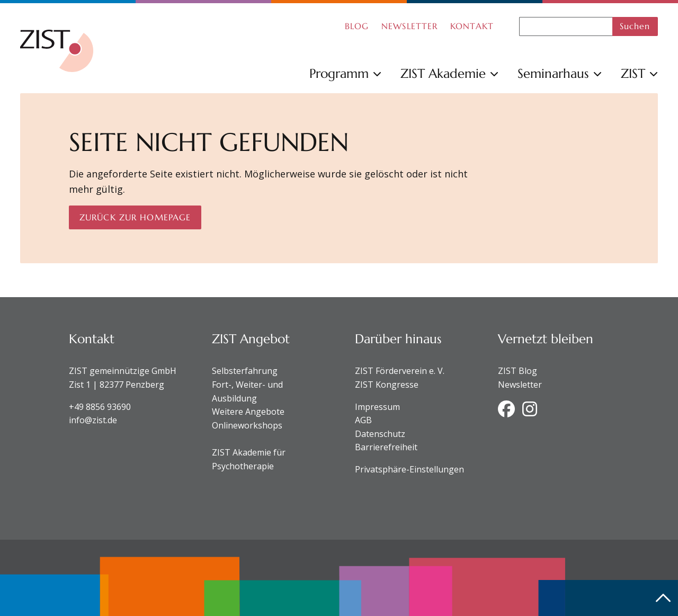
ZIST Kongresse (387, 385)
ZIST (639, 74)
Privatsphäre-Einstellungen (409, 469)
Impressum (377, 407)
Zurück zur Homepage (135, 217)
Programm (345, 74)
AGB (363, 420)
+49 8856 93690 (100, 407)
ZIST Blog (518, 371)
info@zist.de (93, 420)
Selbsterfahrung (245, 371)
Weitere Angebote (248, 412)
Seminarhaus (560, 74)
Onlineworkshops (247, 425)
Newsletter (520, 385)
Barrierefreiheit (386, 447)
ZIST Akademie (449, 74)
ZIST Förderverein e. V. (400, 371)
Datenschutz (380, 434)
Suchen (635, 26)
